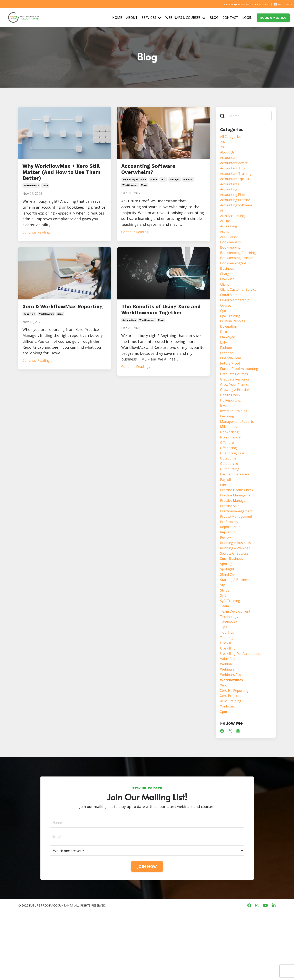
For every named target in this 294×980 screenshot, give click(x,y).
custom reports (234, 343)
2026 (224, 149)
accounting (230, 196)
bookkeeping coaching (240, 267)
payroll (226, 519)
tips (224, 684)
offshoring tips (234, 490)
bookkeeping (232, 261)
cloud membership (237, 319)
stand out (229, 625)
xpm (224, 778)
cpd (224, 331)
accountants (231, 190)
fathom (227, 373)
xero (45, 202)
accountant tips (235, 172)
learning (228, 449)
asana (153, 185)
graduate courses (236, 402)
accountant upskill (237, 184)
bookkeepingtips (235, 278)
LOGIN (247, 18)
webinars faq (232, 737)
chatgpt (227, 290)
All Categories (232, 137)
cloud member (233, 314)
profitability (231, 566)
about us (228, 155)
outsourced (231, 502)
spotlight (175, 185)
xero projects (232, 760)
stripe (226, 643)
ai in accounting (234, 226)
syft (224, 649)
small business (233, 607)
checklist (228, 296)
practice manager (236, 543)
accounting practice (238, 208)
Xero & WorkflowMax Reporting (60, 329)
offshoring (229, 484)
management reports (239, 455)
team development (237, 666)
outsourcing (231, 508)
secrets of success (237, 602)
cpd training (232, 337)
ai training (230, 237)
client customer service (241, 308)
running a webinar (237, 596)
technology (230, 672)
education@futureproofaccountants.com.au (232, 4)
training (228, 696)
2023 (224, 143)
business (228, 284)
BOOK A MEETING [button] (273, 18)
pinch (225, 525)
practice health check (239, 531)
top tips (228, 690)
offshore (228, 478)
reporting (29, 342)
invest (225, 437)
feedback (228, 378)
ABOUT (132, 18)
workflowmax (31, 202)
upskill (226, 702)
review (226, 584)
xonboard (229, 772)
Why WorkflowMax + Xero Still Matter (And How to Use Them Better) (61, 181)
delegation (230, 349)
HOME (117, 18)
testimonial (231, 678)
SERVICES (151, 18)
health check (232, 425)
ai (222, 220)
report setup (232, 572)
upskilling (229, 707)
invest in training (236, 443)
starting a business (237, 631)
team (225, 661)
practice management (239, 537)
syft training (232, 655)
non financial (232, 472)
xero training (232, 766)
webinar (188, 185)
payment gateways (237, 514)
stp (223, 637)
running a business (237, 590)
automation (129, 351)
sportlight (229, 613)
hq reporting (232, 431)
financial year (232, 384)
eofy (224, 367)
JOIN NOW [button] (147, 934)
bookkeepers (232, 255)
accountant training (238, 178)
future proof (231, 390)
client (225, 302)
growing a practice (237, 419)
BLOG (214, 18)
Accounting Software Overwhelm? (159, 172)
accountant (230, 161)
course (226, 325)
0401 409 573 (282, 4)
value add (229, 719)
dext (163, 185)
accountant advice (236, 167)
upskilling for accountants (244, 713)
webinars (228, 731)
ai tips (226, 231)
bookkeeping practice (239, 273)
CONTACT (230, 18)
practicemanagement (239, 555)
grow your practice (237, 414)
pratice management (238, 561)
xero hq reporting (236, 754)
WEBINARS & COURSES (185, 18)
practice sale (231, 549)
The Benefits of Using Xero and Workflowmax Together (163, 334)
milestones (230, 461)
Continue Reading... (37, 249)
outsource (229, 496)
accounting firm (235, 202)
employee (229, 361)
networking (231, 466)
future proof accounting (242, 396)
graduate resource (237, 408)
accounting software (134, 185)
